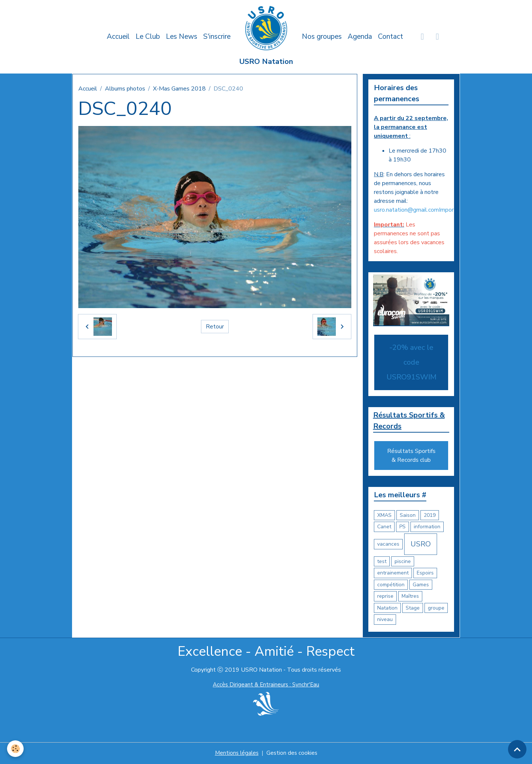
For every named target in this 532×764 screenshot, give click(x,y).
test (382, 562)
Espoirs (425, 574)
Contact (391, 37)
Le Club (148, 37)
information (427, 527)
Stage (413, 609)
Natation (387, 609)
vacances (388, 545)
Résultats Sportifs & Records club (411, 456)
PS (403, 527)
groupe (436, 609)
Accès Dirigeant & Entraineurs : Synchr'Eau (266, 685)
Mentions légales (236, 754)
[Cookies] (16, 749)
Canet (384, 527)
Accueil (118, 37)
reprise (385, 597)
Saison (408, 516)
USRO (421, 545)
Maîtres (410, 597)
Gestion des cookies (293, 754)
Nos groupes (322, 37)
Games (421, 585)
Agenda (360, 37)
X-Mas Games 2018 (179, 89)
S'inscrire (217, 37)
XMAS (384, 516)
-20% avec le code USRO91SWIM (411, 362)
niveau (385, 620)
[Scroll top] (517, 749)
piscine (403, 562)
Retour (215, 327)
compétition (391, 585)
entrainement (393, 574)
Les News (182, 37)
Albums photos (125, 89)
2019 (430, 516)
